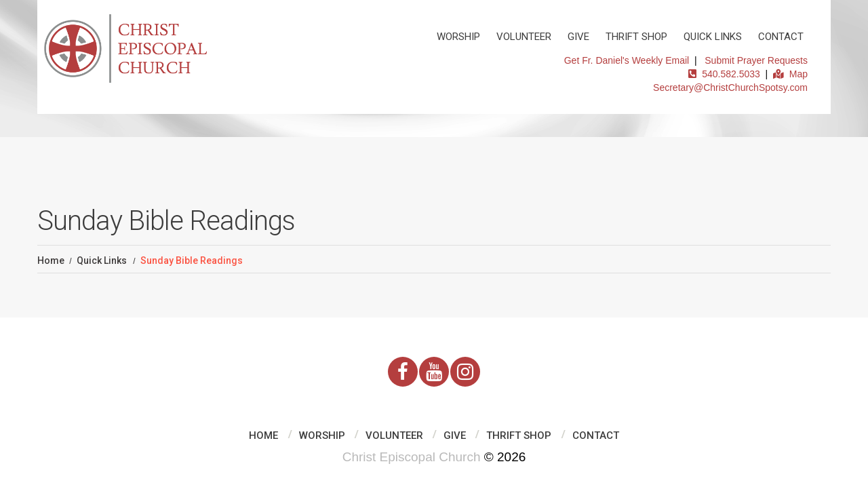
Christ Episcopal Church (412, 457)
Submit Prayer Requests (756, 60)
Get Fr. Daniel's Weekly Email (627, 60)
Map (790, 74)
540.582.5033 (724, 74)
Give (578, 37)
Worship (458, 37)
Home (51, 260)
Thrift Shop (636, 37)
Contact (781, 37)
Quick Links (713, 37)
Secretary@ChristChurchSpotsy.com (730, 88)
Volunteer (524, 37)
